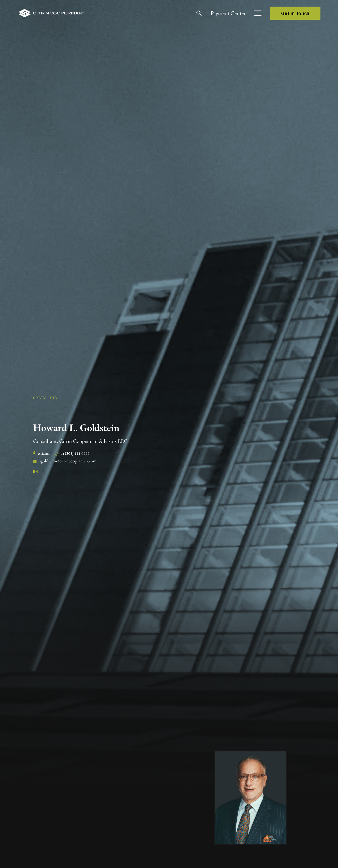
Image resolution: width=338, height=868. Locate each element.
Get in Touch (295, 13)
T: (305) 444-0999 (75, 453)
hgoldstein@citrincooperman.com (68, 461)
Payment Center (228, 13)
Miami (44, 453)
